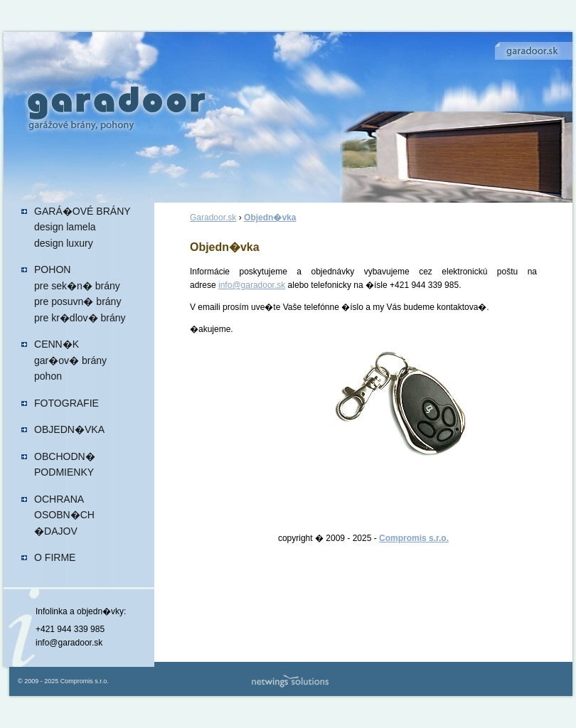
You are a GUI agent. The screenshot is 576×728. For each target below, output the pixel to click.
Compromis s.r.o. (414, 538)
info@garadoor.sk (252, 285)
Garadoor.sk (213, 218)
